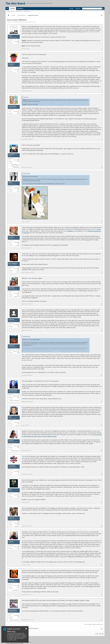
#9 (102, 330)
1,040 (18, 113)
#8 (102, 304)
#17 (101, 565)
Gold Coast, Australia (14, 620)
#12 (101, 425)
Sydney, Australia (15, 451)
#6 (102, 248)
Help (100, 634)
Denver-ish (17, 296)
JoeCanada (11, 580)
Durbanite (11, 155)
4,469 (18, 353)
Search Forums (11, 11)
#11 (101, 402)
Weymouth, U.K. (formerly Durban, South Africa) (15, 166)
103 (18, 424)
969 (18, 617)
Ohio (18, 191)
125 (18, 473)
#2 (102, 91)
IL (19, 474)
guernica (11, 441)
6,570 (18, 525)
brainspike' (70, 231)
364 (18, 244)
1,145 (18, 161)
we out (18, 272)
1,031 (18, 397)
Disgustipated (13, 610)
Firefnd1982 (12, 466)
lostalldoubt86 (13, 391)
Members (20, 9)
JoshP (10, 417)
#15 (101, 502)
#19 (101, 620)
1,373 (18, 587)
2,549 (18, 43)
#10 (101, 375)
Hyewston (17, 526)
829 (18, 448)
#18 (101, 595)
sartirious (11, 237)
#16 (101, 526)
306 (18, 497)
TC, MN (18, 246)
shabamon (11, 320)
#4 (102, 167)
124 (18, 190)
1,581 (18, 71)
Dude (10, 490)
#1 (102, 49)
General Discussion (18, 22)
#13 (101, 450)
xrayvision (11, 518)
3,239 (18, 295)
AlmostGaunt (12, 106)
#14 (101, 474)
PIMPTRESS (12, 288)
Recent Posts (19, 11)
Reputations (27, 11)
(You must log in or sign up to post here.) (94, 624)
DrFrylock (11, 64)
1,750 (18, 548)
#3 (102, 139)
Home (97, 634)
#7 (102, 272)
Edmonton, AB (16, 590)
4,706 (18, 270)
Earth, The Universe (15, 400)
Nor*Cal (17, 425)
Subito (10, 183)
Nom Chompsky (13, 263)
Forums (12, 9)
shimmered (12, 346)
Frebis (29, 22)
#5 (102, 222)
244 (18, 326)
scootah (11, 542)
